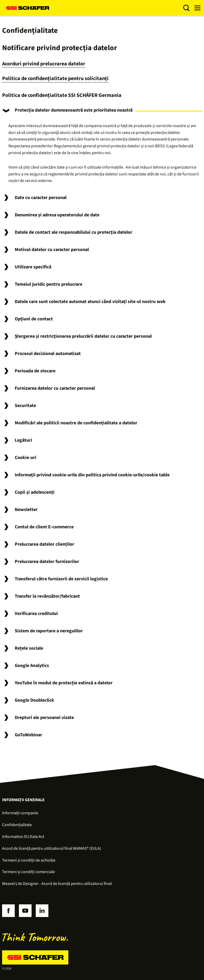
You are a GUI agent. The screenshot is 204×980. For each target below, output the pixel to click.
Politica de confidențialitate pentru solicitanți (55, 79)
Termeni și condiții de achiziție (29, 860)
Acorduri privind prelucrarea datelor (44, 64)
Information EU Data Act (23, 837)
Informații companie (20, 813)
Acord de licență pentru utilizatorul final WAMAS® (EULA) (52, 848)
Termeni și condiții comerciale (29, 872)
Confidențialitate (17, 825)
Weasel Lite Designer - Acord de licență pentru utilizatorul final (57, 884)
